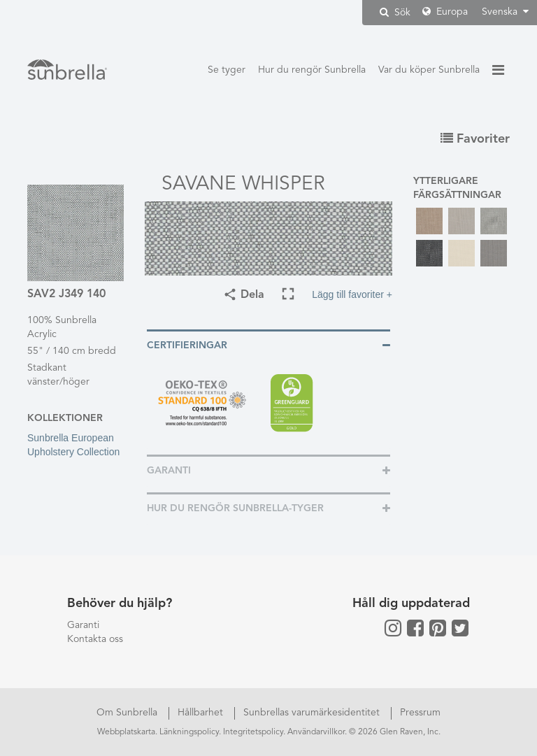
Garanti (83, 625)
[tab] (268, 344)
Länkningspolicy (189, 732)
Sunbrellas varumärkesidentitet (313, 713)
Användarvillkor (316, 732)
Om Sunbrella (128, 713)
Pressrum (420, 713)
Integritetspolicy (253, 732)
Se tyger (227, 70)
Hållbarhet (202, 713)
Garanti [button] (169, 471)
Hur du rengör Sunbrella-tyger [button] (235, 508)
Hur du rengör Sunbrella (312, 70)
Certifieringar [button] (187, 345)
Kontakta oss (95, 639)
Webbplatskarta (126, 732)
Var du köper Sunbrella (429, 70)
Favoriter (475, 139)
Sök (395, 12)
